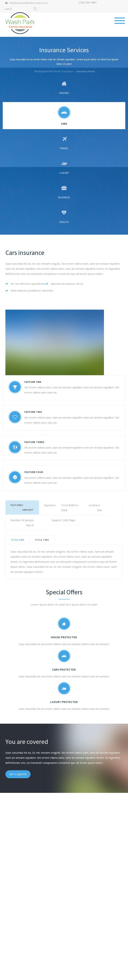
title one (18, 540)
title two (42, 540)
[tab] (18, 540)
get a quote (18, 774)
